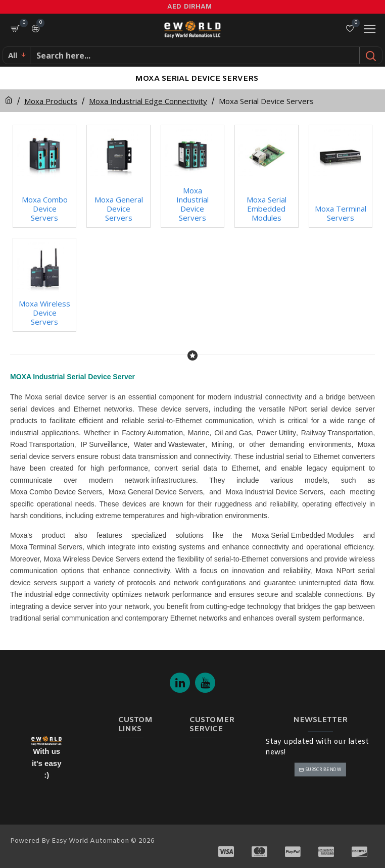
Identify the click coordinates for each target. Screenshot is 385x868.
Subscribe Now (324, 769)
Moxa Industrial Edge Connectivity (148, 101)
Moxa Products (51, 101)
